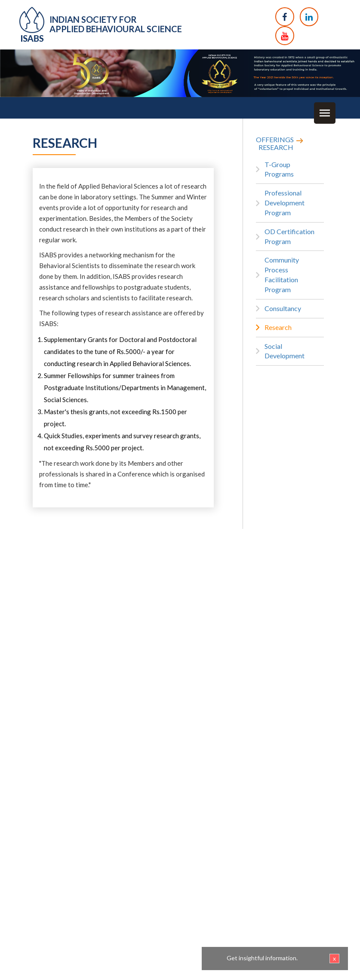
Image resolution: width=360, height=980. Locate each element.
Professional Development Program (285, 203)
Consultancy (283, 308)
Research (278, 327)
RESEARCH (276, 147)
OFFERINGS (275, 139)
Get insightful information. (283, 959)
